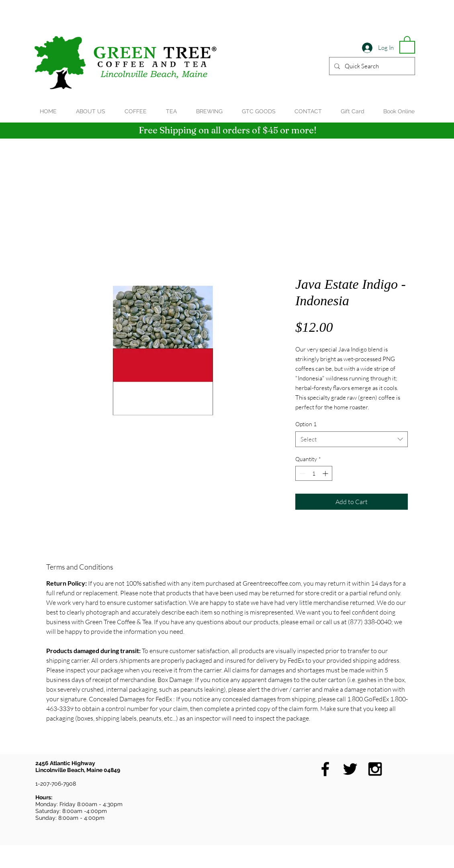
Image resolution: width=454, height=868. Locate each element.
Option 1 (306, 424)
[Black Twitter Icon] (350, 769)
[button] (407, 44)
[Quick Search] (371, 66)
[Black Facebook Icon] (325, 769)
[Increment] (326, 473)
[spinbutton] (314, 473)
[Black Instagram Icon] (375, 769)
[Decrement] (302, 473)
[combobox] (352, 439)
